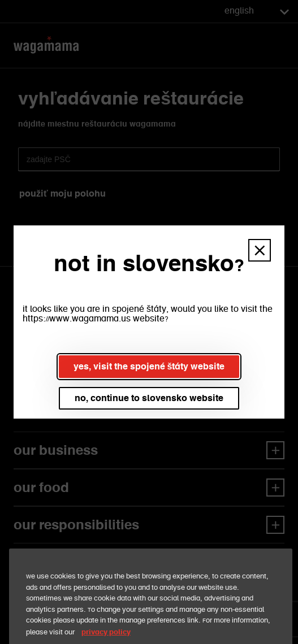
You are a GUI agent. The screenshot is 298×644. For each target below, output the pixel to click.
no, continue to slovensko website (149, 398)
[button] (260, 250)
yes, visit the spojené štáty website (149, 366)
